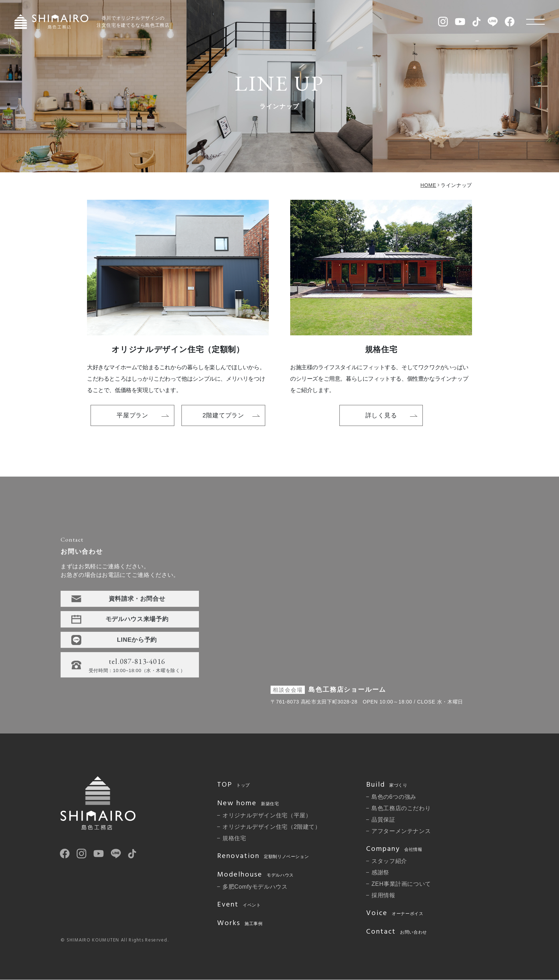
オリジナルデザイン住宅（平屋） (267, 815)
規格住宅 (234, 838)
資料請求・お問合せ (137, 601)
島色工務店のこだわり (401, 808)
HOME (428, 185)
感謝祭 (380, 872)
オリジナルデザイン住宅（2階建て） (272, 827)
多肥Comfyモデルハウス (255, 887)
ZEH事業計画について (401, 884)
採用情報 (383, 895)
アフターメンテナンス (401, 831)
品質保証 (383, 820)
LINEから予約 (137, 642)
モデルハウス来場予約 (137, 621)
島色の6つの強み (394, 797)
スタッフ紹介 (389, 861)
